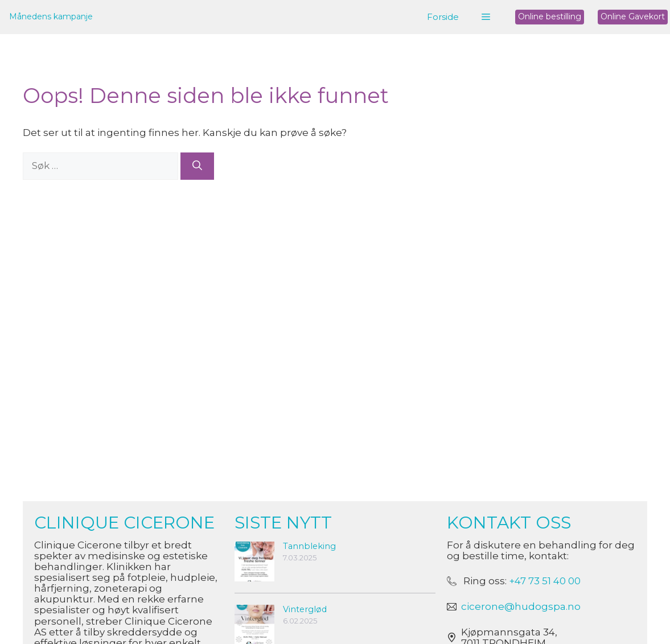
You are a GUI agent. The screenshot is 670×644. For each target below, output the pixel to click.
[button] (486, 17)
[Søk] (197, 166)
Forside (443, 17)
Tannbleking (309, 546)
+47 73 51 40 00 (545, 581)
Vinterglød (305, 609)
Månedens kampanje (51, 16)
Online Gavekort (633, 16)
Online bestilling (550, 16)
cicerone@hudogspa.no (521, 606)
